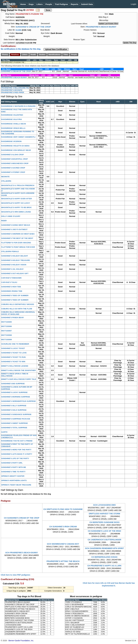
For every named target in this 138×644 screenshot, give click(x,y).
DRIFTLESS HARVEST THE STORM (104, 514)
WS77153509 (6, 340)
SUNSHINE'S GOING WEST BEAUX (16, 225)
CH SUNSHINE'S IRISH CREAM (63, 527)
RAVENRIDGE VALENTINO (12, 115)
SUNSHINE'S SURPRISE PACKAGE (16, 419)
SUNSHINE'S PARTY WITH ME (14, 467)
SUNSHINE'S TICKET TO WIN (13, 362)
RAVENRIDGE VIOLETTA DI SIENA (15, 146)
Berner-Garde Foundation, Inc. (21, 641)
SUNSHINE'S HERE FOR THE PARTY (16, 450)
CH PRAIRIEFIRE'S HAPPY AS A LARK (104, 566)
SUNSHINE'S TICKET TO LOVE (14, 353)
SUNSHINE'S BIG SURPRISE (13, 384)
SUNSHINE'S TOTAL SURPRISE (14, 428)
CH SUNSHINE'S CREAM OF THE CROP (22, 518)
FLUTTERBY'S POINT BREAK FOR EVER (18, 247)
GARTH (4, 432)
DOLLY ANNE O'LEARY (11, 216)
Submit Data (87, 4)
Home (23, 4)
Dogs (31, 4)
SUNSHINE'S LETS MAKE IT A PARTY (17, 454)
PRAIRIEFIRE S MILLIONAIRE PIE (15, 88)
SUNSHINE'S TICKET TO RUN (13, 357)
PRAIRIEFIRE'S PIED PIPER (13, 92)
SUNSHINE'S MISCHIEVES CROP (15, 163)
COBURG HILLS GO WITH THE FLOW (17, 309)
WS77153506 (6, 326)
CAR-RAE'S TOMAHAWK (11, 278)
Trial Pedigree (61, 4)
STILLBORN (6, 181)
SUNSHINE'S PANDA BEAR (12, 318)
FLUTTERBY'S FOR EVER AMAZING (16, 243)
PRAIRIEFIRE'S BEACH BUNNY (101, 27)
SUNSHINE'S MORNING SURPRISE (16, 397)
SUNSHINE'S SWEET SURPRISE (14, 423)
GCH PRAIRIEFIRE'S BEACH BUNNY (22, 553)
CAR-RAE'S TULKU (9, 282)
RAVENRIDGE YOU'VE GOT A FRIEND (17, 441)
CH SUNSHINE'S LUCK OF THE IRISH (104, 531)
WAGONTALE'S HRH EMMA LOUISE (16, 212)
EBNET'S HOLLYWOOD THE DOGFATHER (18, 370)
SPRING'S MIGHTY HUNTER (13, 476)
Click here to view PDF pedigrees (15, 575)
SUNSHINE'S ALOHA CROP (12, 155)
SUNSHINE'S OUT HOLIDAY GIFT (15, 273)
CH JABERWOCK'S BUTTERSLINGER (104, 540)
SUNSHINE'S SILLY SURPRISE (14, 406)
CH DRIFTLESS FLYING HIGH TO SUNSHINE (63, 509)
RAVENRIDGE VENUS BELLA (13, 128)
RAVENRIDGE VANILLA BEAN (14, 124)
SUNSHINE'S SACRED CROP (13, 168)
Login (134, 4)
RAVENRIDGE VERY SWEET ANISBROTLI (18, 137)
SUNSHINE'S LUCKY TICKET (13, 348)
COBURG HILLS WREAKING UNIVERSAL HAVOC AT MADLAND (18, 313)
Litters (40, 4)
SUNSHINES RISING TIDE (12, 291)
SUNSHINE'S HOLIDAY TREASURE (16, 260)
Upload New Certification (56, 49)
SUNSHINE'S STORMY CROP (13, 172)
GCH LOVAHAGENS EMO (105, 505)
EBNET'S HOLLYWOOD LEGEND (15, 366)
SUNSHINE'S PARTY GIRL (12, 463)
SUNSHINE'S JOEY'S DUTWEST (14, 229)
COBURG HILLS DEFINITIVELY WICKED (18, 304)
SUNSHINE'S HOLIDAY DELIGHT (15, 256)
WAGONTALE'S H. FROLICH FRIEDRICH (18, 185)
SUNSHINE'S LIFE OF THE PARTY (15, 458)
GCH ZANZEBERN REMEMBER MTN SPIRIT (104, 548)
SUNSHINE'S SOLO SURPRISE (14, 410)
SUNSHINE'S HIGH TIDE (11, 287)
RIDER (4, 221)
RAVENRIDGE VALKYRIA (12, 119)
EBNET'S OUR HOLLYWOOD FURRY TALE (19, 379)
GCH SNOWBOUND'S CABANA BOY (63, 544)
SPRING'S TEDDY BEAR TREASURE (16, 485)
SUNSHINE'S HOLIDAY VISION (14, 265)
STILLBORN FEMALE (10, 251)
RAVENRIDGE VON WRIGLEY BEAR (16, 150)
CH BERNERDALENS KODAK (104, 557)
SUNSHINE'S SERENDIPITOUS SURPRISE (19, 401)
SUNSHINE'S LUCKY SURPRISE (14, 392)
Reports (75, 4)
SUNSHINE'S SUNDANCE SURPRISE (16, 414)
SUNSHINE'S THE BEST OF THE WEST (17, 238)
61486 (19, 30)
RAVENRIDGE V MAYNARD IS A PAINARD (18, 106)
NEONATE (5, 177)
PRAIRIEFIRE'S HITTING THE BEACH (63, 561)
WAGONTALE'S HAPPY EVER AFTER (16, 199)
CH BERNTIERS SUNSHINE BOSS (104, 522)
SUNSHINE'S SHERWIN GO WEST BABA (18, 234)
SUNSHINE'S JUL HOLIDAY (12, 269)
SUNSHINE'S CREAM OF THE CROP (33, 27)
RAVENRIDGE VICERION (11, 141)
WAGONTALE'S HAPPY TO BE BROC (16, 207)
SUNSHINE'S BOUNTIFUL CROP (14, 159)
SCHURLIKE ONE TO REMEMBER (15, 344)
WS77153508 (6, 335)
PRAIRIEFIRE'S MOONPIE (12, 90)
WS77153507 (6, 331)
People (49, 4)
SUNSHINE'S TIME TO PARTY (13, 472)
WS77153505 (6, 322)
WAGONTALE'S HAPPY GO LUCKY (16, 203)
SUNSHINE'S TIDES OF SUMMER (15, 296)
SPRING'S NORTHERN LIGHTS (14, 480)
